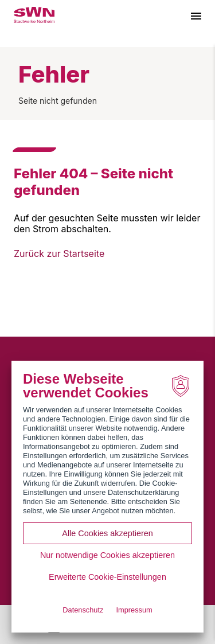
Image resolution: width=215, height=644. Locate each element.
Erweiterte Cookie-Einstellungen (107, 577)
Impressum (134, 610)
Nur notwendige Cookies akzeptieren (107, 555)
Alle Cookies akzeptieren (107, 533)
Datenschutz (83, 610)
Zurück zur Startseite (59, 253)
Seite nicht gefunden (58, 101)
